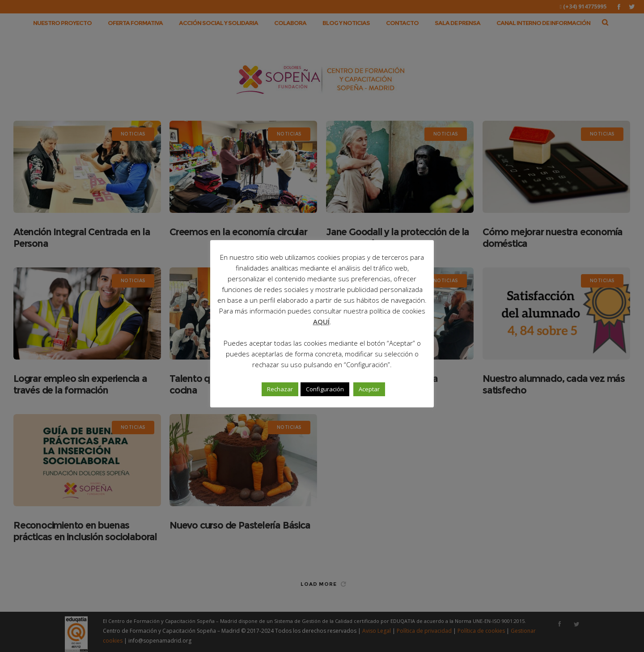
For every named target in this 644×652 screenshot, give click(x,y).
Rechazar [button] (280, 389)
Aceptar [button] (369, 389)
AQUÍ (321, 322)
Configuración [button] (325, 389)
